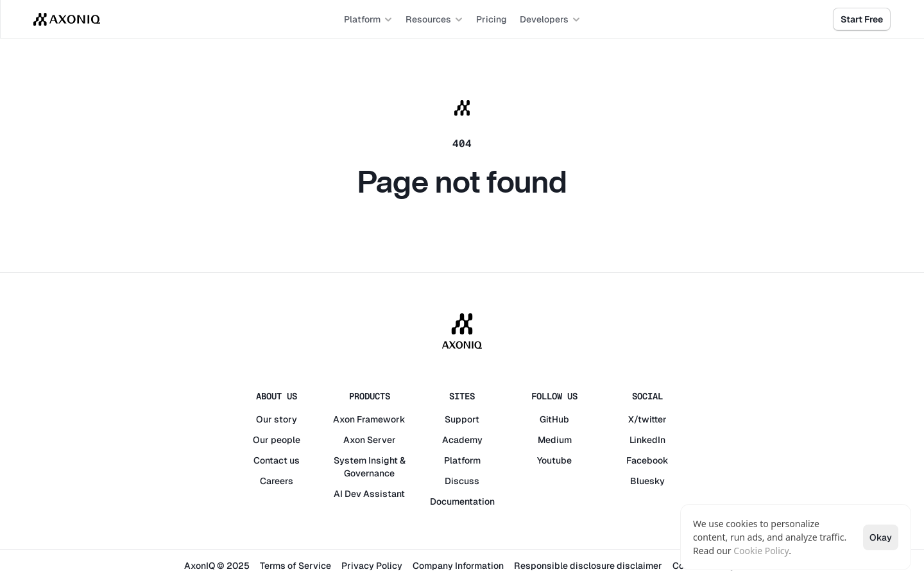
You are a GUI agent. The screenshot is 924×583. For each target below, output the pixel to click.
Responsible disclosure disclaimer (588, 566)
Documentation (462, 501)
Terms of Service (295, 566)
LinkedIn (647, 440)
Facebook (647, 460)
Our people (277, 440)
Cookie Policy (761, 551)
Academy (462, 440)
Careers (277, 481)
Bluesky (647, 481)
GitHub (554, 419)
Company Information (458, 566)
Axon (344, 419)
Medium (555, 440)
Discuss (462, 481)
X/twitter (647, 419)
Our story (277, 419)
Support (462, 419)
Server (381, 440)
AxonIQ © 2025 (217, 566)
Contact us (277, 460)
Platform (462, 460)
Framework (381, 419)
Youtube (554, 460)
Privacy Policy (372, 566)
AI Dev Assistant (369, 494)
